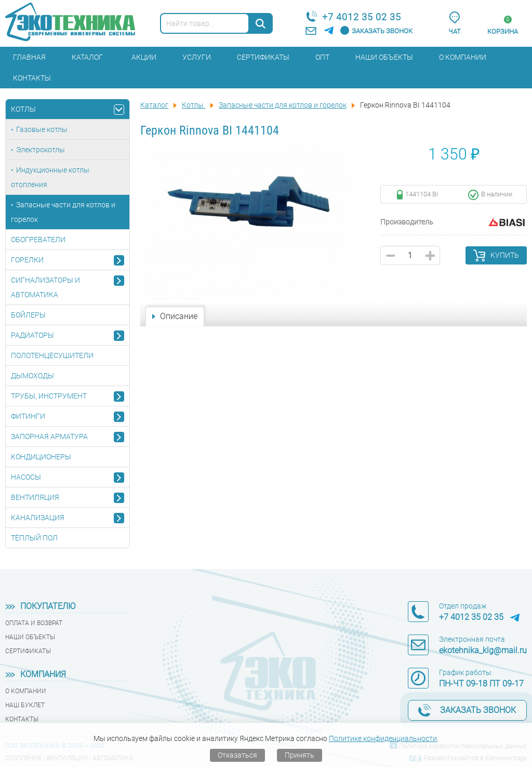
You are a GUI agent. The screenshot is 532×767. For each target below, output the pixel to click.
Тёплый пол (34, 538)
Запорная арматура (49, 437)
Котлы (23, 109)
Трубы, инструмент (49, 396)
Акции (144, 57)
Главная (29, 57)
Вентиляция (35, 497)
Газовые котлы (42, 129)
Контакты (32, 78)
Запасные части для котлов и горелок (63, 212)
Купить (505, 255)
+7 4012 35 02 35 (362, 17)
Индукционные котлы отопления (50, 177)
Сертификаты (263, 57)
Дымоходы (32, 376)
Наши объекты (384, 57)
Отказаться (237, 755)
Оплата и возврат (34, 623)
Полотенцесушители (52, 355)
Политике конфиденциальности (383, 738)
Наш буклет (25, 705)
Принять (300, 755)
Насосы (26, 477)
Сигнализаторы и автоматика (45, 287)
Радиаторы (32, 335)
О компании (463, 57)
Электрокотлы (41, 150)
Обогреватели (38, 240)
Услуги (197, 57)
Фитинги (28, 416)
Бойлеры (28, 315)
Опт (322, 57)
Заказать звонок (382, 31)
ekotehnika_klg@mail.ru (483, 650)
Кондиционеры (41, 457)
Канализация (38, 518)
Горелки (27, 260)
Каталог (87, 57)
